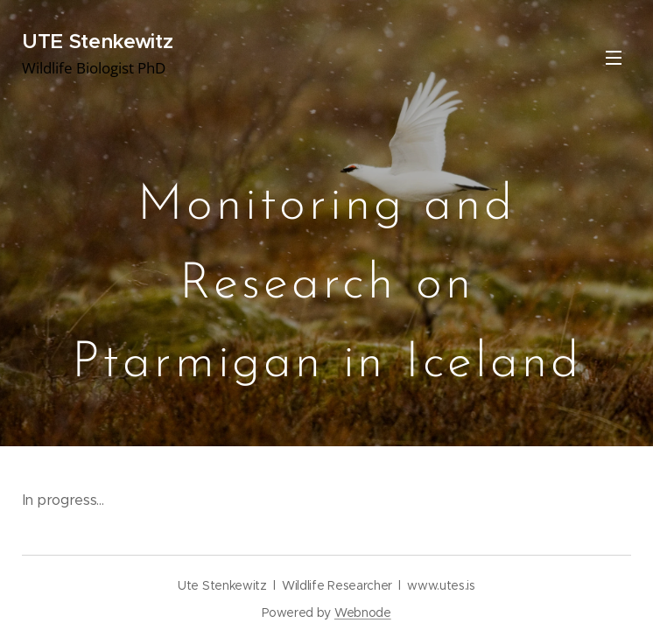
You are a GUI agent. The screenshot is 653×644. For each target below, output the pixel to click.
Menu (614, 58)
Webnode (363, 612)
